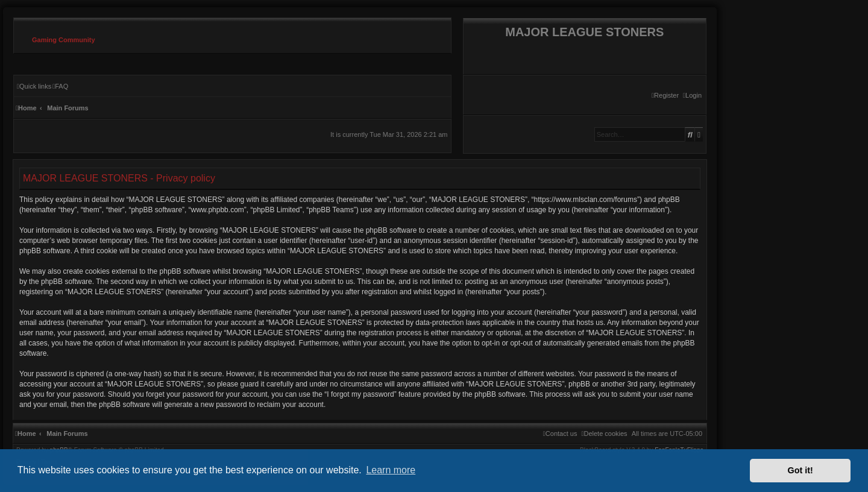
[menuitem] (692, 95)
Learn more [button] (391, 470)
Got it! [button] (800, 470)
